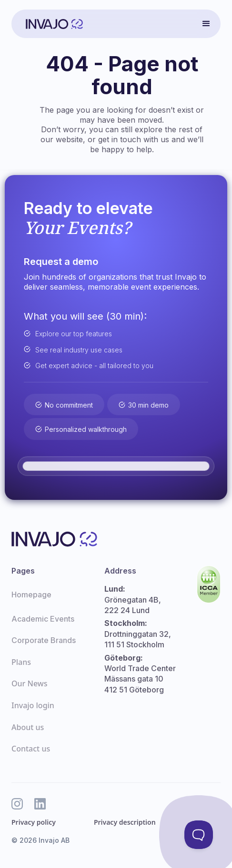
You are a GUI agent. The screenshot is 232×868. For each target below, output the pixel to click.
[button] (206, 24)
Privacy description (125, 822)
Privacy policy (34, 822)
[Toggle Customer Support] (199, 835)
